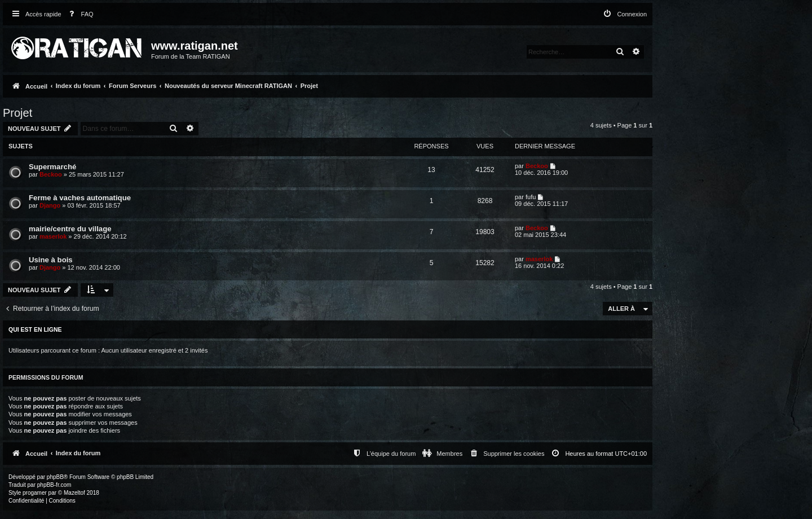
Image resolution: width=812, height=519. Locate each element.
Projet (17, 113)
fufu (531, 197)
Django (50, 205)
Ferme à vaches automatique (80, 198)
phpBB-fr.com (54, 485)
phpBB (55, 477)
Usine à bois (51, 260)
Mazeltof (74, 493)
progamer (35, 493)
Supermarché (52, 167)
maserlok (53, 236)
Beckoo (51, 174)
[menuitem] (79, 14)
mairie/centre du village (70, 229)
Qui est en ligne (35, 329)
